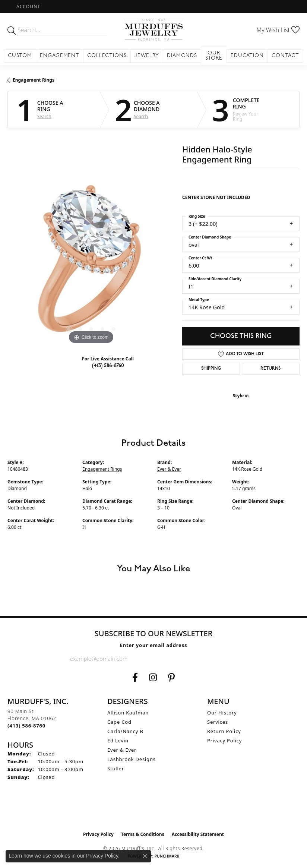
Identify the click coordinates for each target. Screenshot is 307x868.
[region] (91, 262)
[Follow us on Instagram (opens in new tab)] (153, 678)
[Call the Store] (26, 726)
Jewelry (147, 56)
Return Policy (224, 731)
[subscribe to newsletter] (231, 659)
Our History (222, 713)
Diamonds (182, 56)
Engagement (60, 56)
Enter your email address (154, 645)
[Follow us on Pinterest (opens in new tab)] (171, 678)
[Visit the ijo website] (154, 812)
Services (218, 722)
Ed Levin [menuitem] (118, 741)
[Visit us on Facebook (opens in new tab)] (135, 678)
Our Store (214, 56)
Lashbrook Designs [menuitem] (132, 759)
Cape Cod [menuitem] (119, 722)
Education (247, 56)
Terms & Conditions (143, 834)
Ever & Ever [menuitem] (122, 750)
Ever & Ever (169, 469)
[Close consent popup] (145, 856)
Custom (20, 56)
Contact (285, 56)
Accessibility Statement (198, 834)
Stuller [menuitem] (116, 768)
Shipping (211, 369)
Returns (270, 369)
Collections (107, 56)
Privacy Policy (224, 741)
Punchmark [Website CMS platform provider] (167, 856)
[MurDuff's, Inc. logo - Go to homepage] (153, 30)
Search (44, 117)
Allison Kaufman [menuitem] (128, 713)
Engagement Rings (34, 80)
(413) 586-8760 (108, 365)
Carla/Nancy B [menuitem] (125, 731)
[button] (28, 7)
